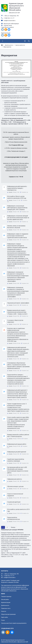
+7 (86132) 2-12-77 (9, 18)
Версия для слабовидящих (11, 24)
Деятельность (5, 605)
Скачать (10, 192)
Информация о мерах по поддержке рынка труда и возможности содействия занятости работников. (18, 236)
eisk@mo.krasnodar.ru (9, 21)
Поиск (3, 620)
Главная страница (6, 597)
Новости (4, 611)
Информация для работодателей (17, 452)
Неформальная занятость (15, 479)
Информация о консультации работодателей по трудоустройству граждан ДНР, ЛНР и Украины (17, 208)
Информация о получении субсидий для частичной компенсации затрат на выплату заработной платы (18, 218)
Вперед (13, 527)
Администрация (6, 602)
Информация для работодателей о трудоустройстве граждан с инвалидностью (17, 188)
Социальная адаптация (14, 502)
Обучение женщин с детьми (15, 486)
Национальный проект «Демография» (18, 303)
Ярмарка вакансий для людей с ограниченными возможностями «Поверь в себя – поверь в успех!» (17, 312)
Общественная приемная (8, 614)
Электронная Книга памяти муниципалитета (14, 623)
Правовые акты (6, 608)
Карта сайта (4, 617)
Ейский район (5, 599)
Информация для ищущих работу (17, 444)
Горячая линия (8, 25)
